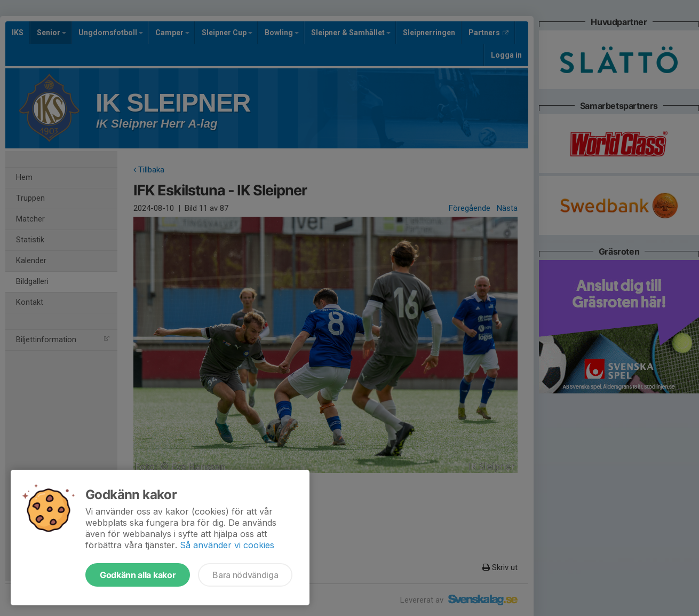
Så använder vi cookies (227, 545)
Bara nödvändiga (245, 575)
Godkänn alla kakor (138, 575)
